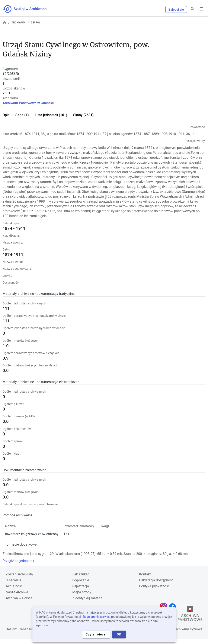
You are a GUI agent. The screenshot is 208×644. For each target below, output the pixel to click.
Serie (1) (22, 115)
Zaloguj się (176, 10)
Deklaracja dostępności (157, 580)
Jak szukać (81, 574)
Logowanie (81, 580)
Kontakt (145, 574)
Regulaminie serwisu (97, 617)
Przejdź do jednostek (18, 561)
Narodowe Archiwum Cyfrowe (180, 629)
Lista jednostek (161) (51, 115)
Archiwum (18, 23)
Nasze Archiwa (17, 592)
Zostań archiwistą (19, 574)
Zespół (36, 23)
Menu (201, 9)
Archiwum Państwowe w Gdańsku (28, 103)
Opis (6, 115)
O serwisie (13, 580)
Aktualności (15, 586)
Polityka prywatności (155, 586)
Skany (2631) (83, 115)
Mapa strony (82, 592)
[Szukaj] (193, 9)
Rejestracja (81, 586)
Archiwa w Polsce (19, 598)
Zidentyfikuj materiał (88, 598)
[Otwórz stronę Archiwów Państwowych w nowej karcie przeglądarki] (190, 615)
